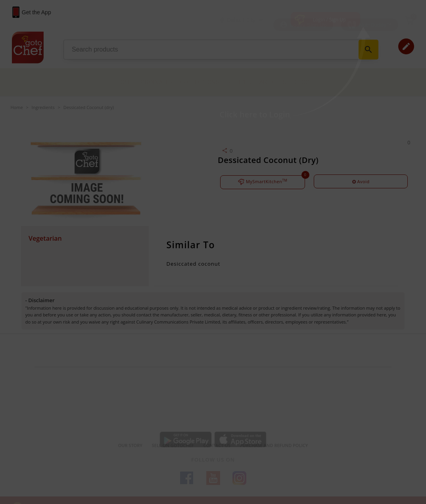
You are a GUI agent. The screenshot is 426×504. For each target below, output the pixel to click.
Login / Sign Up (330, 20)
